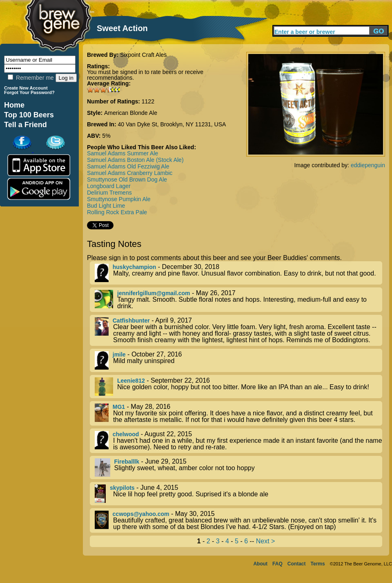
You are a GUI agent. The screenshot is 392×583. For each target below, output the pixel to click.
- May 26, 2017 (238, 300)
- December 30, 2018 (238, 273)
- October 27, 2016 (238, 360)
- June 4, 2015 (238, 494)
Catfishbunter (131, 321)
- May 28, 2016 (238, 413)
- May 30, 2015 (238, 520)
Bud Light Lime (106, 206)
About (260, 564)
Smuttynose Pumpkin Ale (119, 199)
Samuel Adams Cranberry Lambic (130, 173)
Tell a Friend (26, 125)
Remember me (31, 78)
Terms (318, 564)
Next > (266, 541)
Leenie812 (131, 381)
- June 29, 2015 (238, 468)
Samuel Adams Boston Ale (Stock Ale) (135, 160)
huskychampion (135, 267)
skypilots (122, 488)
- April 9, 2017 (238, 330)
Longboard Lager (109, 186)
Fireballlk (127, 462)
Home (14, 105)
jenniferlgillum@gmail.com (154, 293)
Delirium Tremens (109, 193)
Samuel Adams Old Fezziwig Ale (128, 166)
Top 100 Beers (29, 115)
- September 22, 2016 (238, 387)
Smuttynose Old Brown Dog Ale (127, 179)
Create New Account (26, 88)
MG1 (119, 407)
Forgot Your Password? (29, 92)
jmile (119, 354)
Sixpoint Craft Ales (143, 55)
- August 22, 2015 (238, 441)
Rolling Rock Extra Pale (117, 212)
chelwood (126, 434)
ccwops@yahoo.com (141, 514)
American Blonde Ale (131, 113)
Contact (297, 564)
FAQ (277, 564)
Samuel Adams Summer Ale (122, 153)
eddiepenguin (368, 165)
